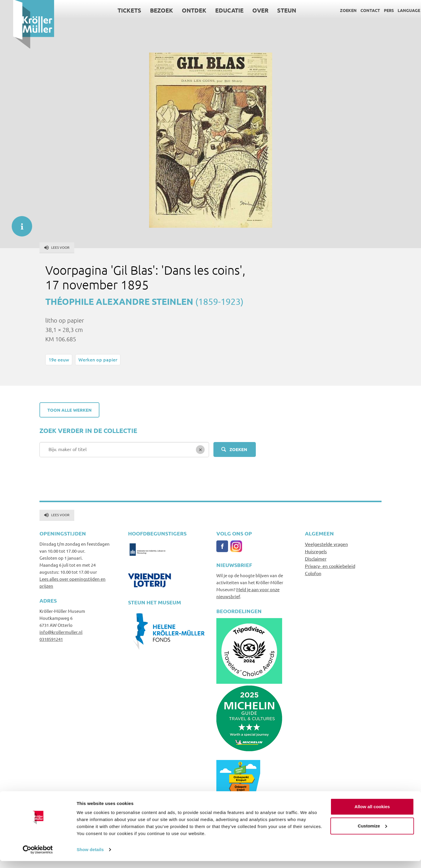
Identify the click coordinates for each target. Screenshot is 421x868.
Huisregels (316, 551)
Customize (372, 833)
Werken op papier (98, 359)
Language (396, 10)
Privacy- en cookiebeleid (330, 566)
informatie (19, 223)
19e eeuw (59, 359)
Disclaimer (316, 559)
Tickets (117, 10)
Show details (90, 856)
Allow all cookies (372, 814)
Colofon (313, 573)
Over (247, 10)
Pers (376, 10)
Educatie (216, 10)
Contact (357, 10)
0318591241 (51, 639)
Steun (274, 10)
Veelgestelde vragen (326, 544)
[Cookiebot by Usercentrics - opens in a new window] (38, 857)
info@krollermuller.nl (61, 632)
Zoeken (335, 10)
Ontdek (181, 10)
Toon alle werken (69, 410)
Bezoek (149, 10)
